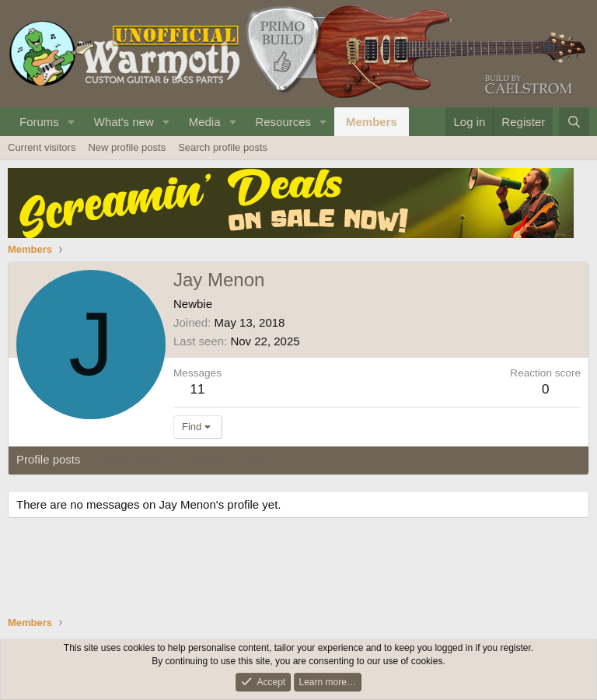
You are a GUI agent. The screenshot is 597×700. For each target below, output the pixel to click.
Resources (283, 122)
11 (198, 389)
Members (372, 122)
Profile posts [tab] (49, 459)
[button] (72, 122)
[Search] (574, 122)
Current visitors (42, 147)
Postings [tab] (204, 459)
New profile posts (127, 147)
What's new (124, 122)
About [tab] (258, 459)
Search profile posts (223, 147)
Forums (39, 122)
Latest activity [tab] (132, 459)
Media (205, 122)
